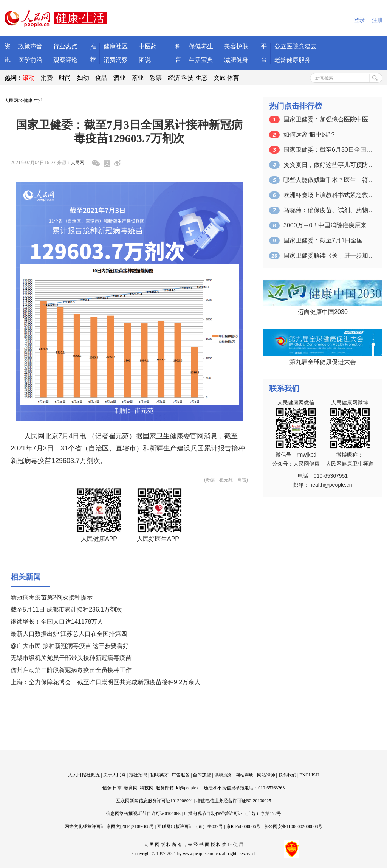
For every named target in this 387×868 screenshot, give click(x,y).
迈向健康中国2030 (323, 312)
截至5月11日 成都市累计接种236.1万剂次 (66, 609)
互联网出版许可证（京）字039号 (190, 826)
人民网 (11, 101)
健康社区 (116, 46)
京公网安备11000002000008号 (293, 826)
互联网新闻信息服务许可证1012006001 (155, 801)
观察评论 (65, 60)
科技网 (147, 788)
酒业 (119, 78)
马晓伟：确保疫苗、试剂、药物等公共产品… (329, 210)
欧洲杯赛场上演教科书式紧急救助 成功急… (329, 195)
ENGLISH (309, 775)
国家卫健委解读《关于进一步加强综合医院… (329, 255)
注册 (377, 20)
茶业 (138, 78)
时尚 (65, 78)
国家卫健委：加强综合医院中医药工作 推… (329, 119)
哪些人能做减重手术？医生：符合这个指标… (329, 180)
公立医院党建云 (296, 46)
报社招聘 (138, 775)
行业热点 (65, 46)
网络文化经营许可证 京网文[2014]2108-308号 (109, 826)
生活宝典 (201, 60)
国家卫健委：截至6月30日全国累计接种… (329, 150)
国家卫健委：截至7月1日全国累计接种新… (329, 240)
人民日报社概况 (84, 775)
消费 (47, 78)
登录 (359, 20)
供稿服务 (223, 775)
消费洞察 (116, 60)
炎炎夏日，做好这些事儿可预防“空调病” (329, 165)
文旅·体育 (226, 78)
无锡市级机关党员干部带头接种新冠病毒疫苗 (71, 658)
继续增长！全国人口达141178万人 (57, 622)
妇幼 (83, 78)
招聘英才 (159, 775)
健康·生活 (33, 101)
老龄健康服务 (293, 60)
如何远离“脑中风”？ (310, 134)
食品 (101, 78)
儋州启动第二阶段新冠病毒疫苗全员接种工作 (71, 670)
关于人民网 (115, 775)
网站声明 (245, 775)
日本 (117, 788)
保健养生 (201, 46)
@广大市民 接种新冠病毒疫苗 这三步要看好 (70, 646)
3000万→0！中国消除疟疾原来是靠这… (329, 225)
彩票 (156, 78)
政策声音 (30, 46)
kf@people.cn (189, 788)
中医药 (148, 46)
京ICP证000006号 (244, 826)
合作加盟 (202, 775)
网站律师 (266, 775)
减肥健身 (236, 60)
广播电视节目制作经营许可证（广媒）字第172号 (232, 814)
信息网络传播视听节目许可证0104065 (143, 814)
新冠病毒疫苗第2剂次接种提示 (52, 597)
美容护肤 (236, 46)
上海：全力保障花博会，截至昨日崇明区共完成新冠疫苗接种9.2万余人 (105, 682)
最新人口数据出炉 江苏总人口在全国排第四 (69, 634)
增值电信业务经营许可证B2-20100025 (234, 801)
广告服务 (181, 775)
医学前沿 (30, 60)
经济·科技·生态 (188, 78)
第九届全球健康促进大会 (323, 362)
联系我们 (287, 775)
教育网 (131, 788)
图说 (145, 60)
